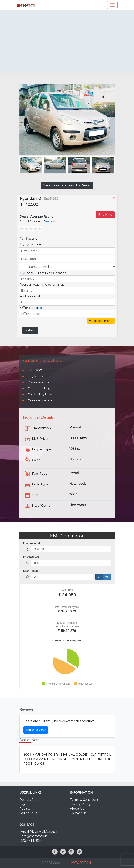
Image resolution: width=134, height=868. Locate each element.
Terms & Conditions (84, 800)
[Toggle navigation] (112, 5)
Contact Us (78, 813)
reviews (51, 221)
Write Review (36, 730)
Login (24, 804)
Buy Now (105, 215)
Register (26, 809)
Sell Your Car (29, 813)
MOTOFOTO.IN (81, 863)
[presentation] (108, 118)
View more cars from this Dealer (67, 185)
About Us (77, 809)
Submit (30, 330)
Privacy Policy (80, 804)
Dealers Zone (29, 800)
